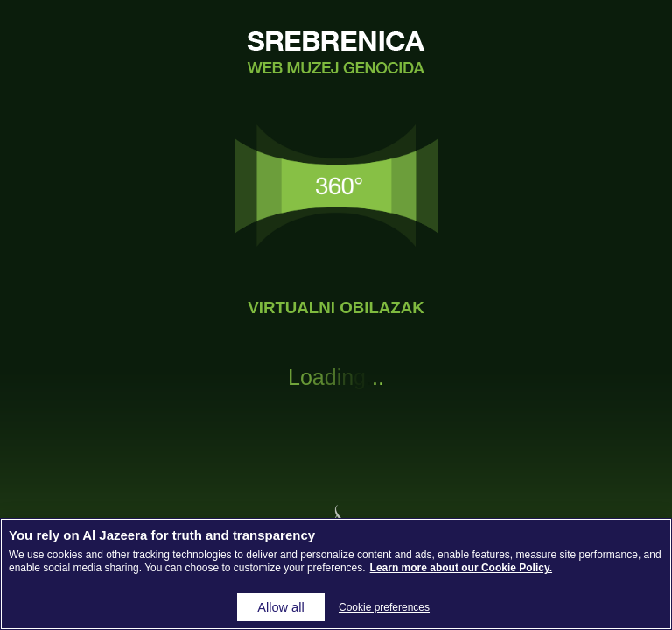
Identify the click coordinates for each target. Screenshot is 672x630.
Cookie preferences (384, 607)
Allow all (280, 607)
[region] (336, 574)
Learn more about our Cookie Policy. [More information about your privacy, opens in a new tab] (461, 568)
